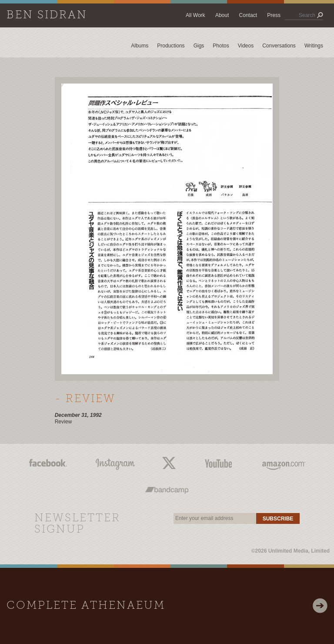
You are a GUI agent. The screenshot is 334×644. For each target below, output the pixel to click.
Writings (314, 46)
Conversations (279, 46)
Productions (171, 46)
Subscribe (278, 519)
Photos (221, 46)
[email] (215, 518)
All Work (195, 15)
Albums (140, 46)
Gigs (199, 46)
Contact (248, 15)
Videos (246, 46)
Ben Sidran (47, 15)
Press (274, 15)
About (222, 15)
